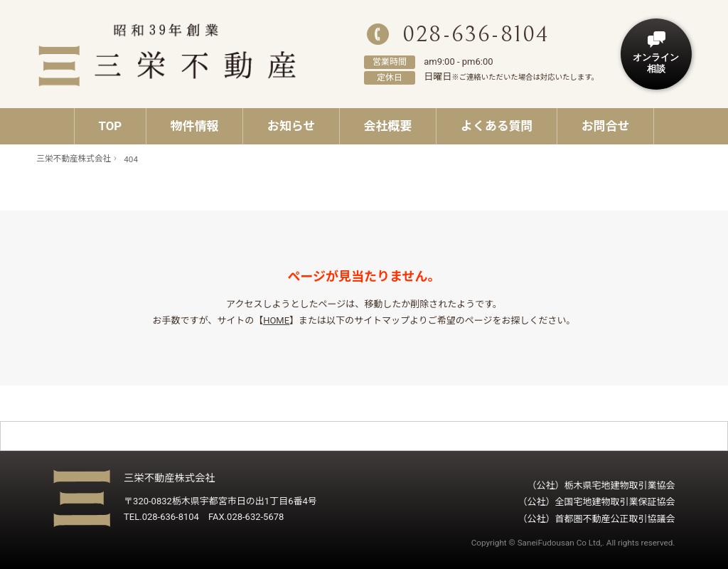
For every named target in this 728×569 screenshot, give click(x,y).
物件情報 (195, 126)
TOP (110, 126)
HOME (276, 320)
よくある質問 (497, 126)
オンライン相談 (656, 63)
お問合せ (606, 126)
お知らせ (291, 126)
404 (131, 159)
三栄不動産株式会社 (74, 159)
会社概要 (388, 126)
